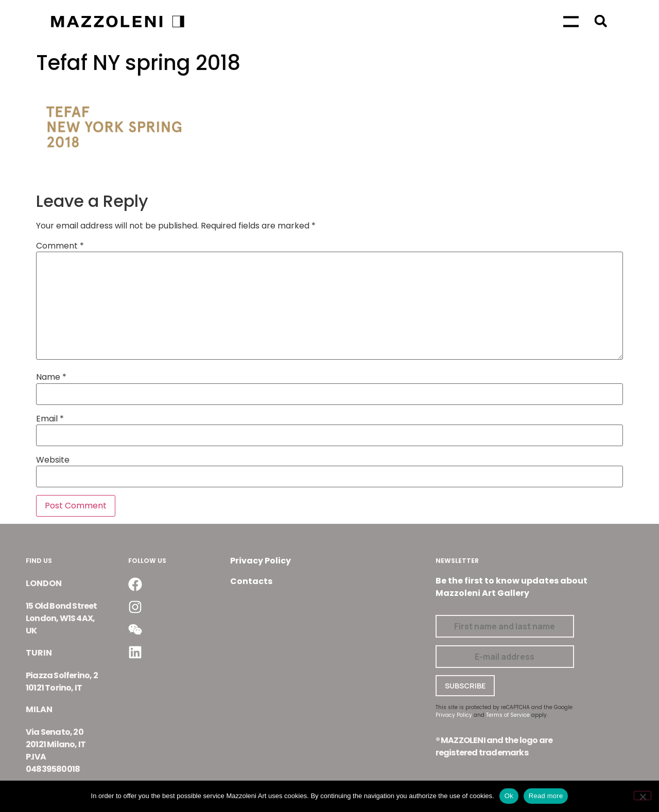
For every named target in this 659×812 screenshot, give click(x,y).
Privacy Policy (261, 561)
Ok (509, 796)
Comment (60, 246)
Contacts (251, 581)
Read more (546, 796)
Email (50, 419)
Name (51, 377)
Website (53, 460)
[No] (643, 796)
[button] (601, 21)
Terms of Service (508, 715)
